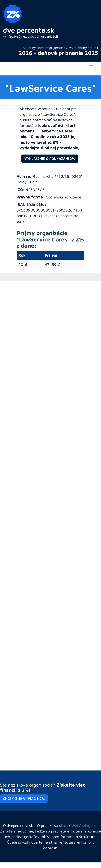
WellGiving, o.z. (85, 825)
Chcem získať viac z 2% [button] (24, 799)
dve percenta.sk (29, 30)
